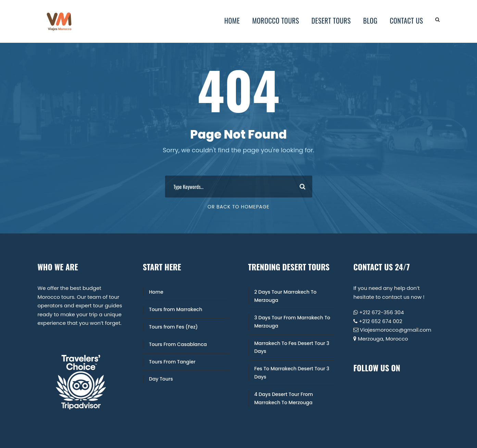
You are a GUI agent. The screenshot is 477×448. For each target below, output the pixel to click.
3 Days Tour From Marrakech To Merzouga (292, 322)
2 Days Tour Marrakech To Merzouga (286, 296)
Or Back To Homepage (238, 207)
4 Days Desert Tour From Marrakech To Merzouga (284, 398)
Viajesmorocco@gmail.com (396, 330)
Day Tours (161, 379)
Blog (370, 21)
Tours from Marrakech (176, 309)
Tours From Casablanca (178, 344)
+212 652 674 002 (381, 321)
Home (232, 21)
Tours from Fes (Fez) (173, 327)
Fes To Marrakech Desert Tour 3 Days (292, 373)
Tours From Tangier (172, 362)
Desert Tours (331, 21)
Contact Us (406, 21)
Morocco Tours (275, 21)
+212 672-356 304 (381, 312)
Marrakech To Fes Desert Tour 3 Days (292, 347)
